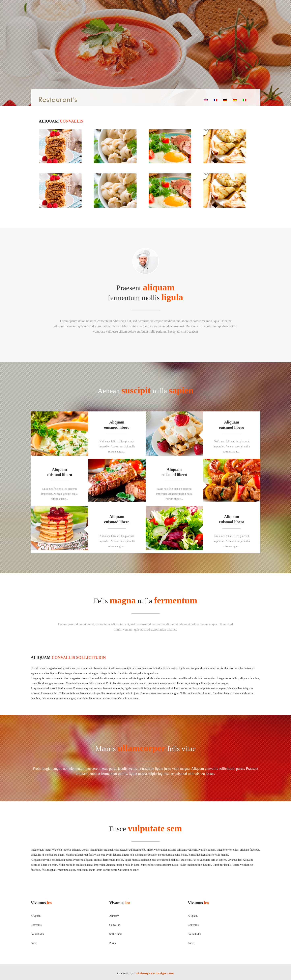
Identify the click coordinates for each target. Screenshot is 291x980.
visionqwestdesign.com (155, 973)
